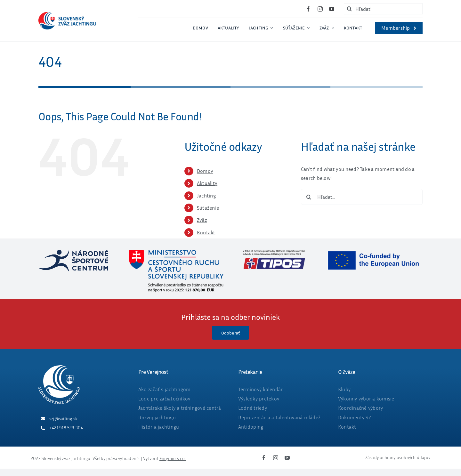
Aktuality (207, 183)
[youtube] (332, 9)
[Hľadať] (383, 9)
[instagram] (320, 9)
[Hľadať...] (362, 197)
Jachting (206, 196)
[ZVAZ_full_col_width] (67, 14)
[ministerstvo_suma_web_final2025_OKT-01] (176, 252)
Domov (205, 171)
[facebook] (308, 9)
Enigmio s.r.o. (173, 458)
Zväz (202, 220)
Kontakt (206, 232)
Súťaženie (208, 208)
